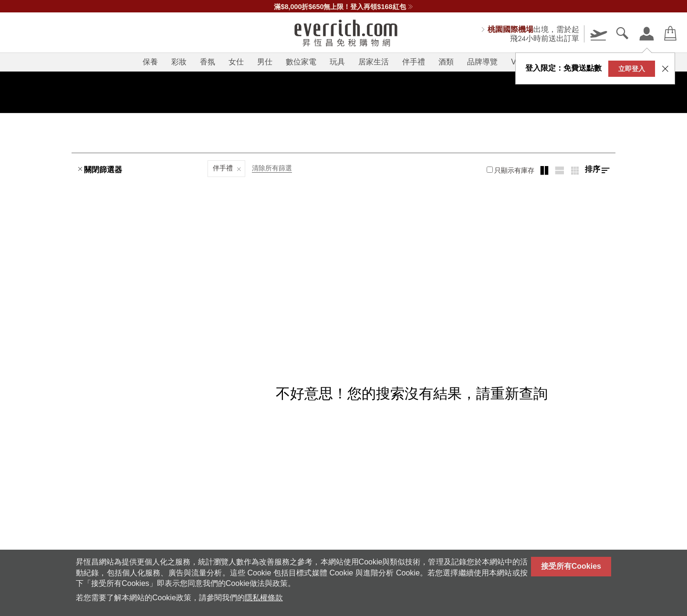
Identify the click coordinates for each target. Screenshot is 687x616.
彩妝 (179, 62)
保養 (150, 62)
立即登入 (632, 69)
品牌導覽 (482, 62)
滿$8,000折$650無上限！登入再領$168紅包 (343, 7)
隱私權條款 (264, 598)
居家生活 (374, 62)
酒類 (446, 62)
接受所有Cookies (571, 566)
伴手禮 (414, 62)
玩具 (337, 62)
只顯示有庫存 (510, 170)
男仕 (265, 62)
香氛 (208, 62)
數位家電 (301, 62)
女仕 (236, 62)
